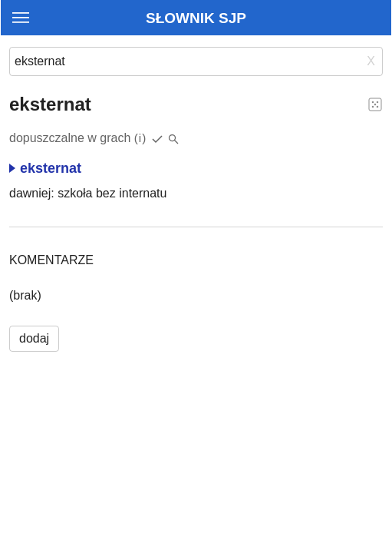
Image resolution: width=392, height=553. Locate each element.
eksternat (45, 168)
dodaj (34, 338)
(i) (141, 138)
